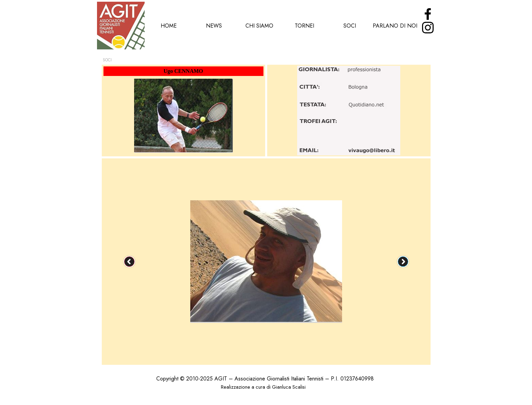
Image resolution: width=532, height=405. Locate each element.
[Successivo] (403, 262)
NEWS (214, 26)
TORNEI (304, 26)
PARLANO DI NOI (395, 26)
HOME (169, 26)
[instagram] (428, 28)
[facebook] (428, 14)
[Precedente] (129, 262)
